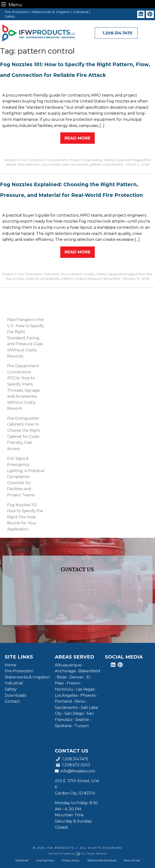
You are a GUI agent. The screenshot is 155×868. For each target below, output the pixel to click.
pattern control (102, 164)
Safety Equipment (118, 160)
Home (11, 665)
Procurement (57, 160)
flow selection (29, 164)
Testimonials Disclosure (102, 860)
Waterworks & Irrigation (27, 677)
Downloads (15, 695)
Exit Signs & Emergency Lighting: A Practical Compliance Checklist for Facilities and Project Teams (26, 477)
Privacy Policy (71, 860)
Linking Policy (45, 860)
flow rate (145, 274)
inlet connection (75, 164)
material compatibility (43, 279)
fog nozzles (51, 164)
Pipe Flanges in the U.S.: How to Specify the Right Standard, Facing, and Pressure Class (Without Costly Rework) (26, 338)
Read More (77, 138)
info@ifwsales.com (75, 771)
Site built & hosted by (77, 854)
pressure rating (99, 279)
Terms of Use (132, 860)
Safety (11, 689)
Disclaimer (22, 860)
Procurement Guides (78, 274)
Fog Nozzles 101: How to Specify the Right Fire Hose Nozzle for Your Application (25, 517)
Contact (12, 701)
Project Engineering (86, 160)
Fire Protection (33, 160)
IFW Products (61, 848)
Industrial (52, 274)
